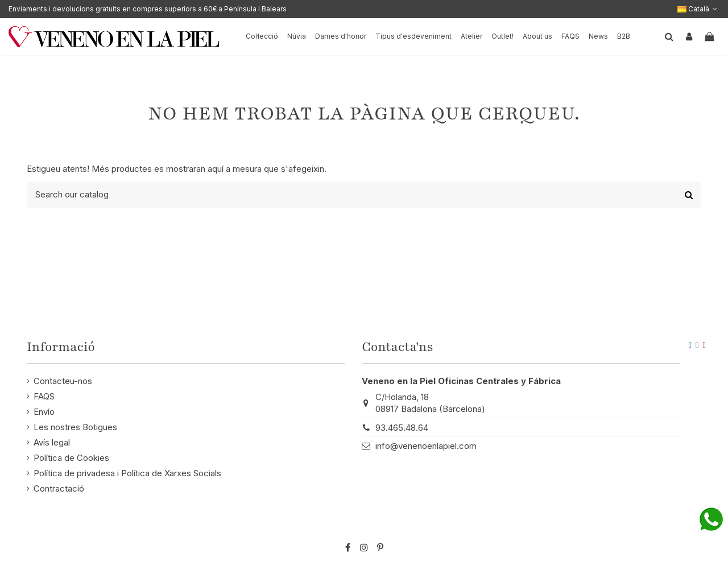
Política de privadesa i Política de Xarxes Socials (127, 473)
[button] (537, 37)
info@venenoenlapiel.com (426, 446)
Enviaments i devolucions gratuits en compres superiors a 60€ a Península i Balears (148, 9)
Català (698, 9)
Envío (44, 412)
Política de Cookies (71, 458)
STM (673, 529)
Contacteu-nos (63, 381)
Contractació (59, 488)
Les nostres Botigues (75, 427)
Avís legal (52, 442)
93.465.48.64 (402, 428)
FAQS (44, 396)
